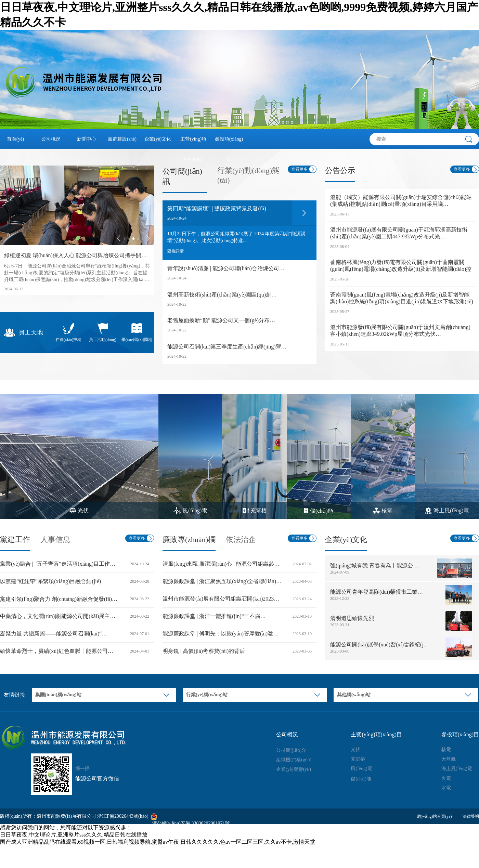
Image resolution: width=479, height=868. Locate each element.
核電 (446, 749)
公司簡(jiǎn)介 (291, 750)
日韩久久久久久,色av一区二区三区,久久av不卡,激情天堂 (248, 842)
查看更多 (299, 169)
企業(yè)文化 (158, 139)
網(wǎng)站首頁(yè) (434, 816)
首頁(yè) (16, 139)
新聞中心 (87, 139)
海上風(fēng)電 (457, 769)
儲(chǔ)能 (361, 779)
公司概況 (51, 139)
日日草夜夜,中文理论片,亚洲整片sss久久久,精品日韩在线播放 (74, 835)
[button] (119, 238)
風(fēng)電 (361, 769)
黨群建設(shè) (122, 139)
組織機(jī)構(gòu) (294, 760)
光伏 (355, 749)
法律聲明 (471, 816)
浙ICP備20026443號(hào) (123, 816)
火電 (446, 778)
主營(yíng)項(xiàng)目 (193, 143)
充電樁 (358, 759)
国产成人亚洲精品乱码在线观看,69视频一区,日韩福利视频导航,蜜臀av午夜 (89, 842)
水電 (446, 788)
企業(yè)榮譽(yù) (294, 769)
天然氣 (449, 759)
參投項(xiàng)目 (229, 143)
